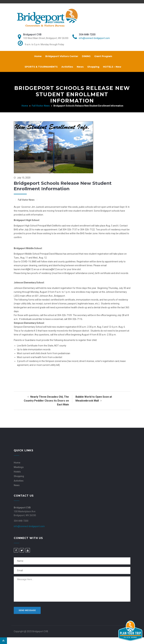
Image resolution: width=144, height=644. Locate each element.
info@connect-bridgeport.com (94, 38)
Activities (67, 67)
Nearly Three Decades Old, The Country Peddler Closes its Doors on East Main (46, 401)
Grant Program (103, 56)
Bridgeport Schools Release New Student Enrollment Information (63, 186)
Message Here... (72, 589)
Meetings (19, 467)
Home (38, 56)
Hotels (17, 472)
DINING (86, 56)
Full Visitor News (41, 106)
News (80, 67)
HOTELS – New (112, 67)
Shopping (93, 67)
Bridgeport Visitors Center (62, 56)
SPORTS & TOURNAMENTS (41, 67)
